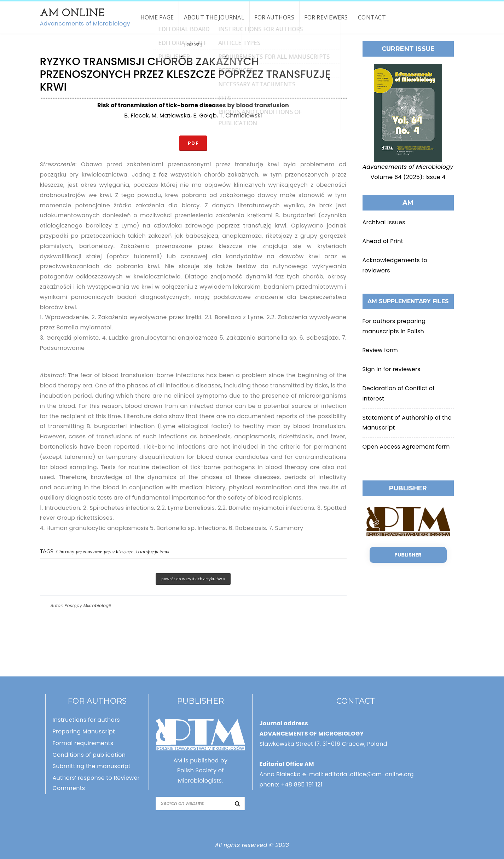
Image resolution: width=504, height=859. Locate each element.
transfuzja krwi (153, 552)
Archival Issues (384, 222)
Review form (380, 350)
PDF (193, 143)
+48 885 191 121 (302, 785)
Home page (157, 17)
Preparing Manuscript (84, 731)
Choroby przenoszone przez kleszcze (95, 552)
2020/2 (193, 45)
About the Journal (214, 17)
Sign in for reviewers (392, 369)
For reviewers (326, 17)
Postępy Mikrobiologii (88, 606)
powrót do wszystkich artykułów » (193, 579)
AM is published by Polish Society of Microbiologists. (200, 771)
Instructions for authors (86, 720)
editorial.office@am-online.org (369, 774)
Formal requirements (83, 743)
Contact (372, 17)
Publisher (408, 555)
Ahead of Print (383, 241)
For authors (274, 17)
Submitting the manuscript (92, 766)
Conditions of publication (89, 755)
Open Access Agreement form (406, 447)
